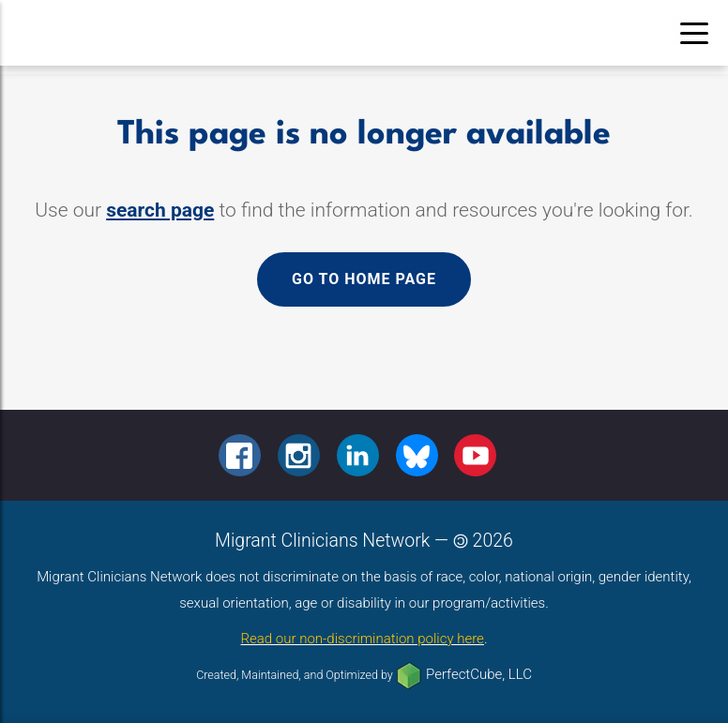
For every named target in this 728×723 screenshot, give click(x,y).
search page (160, 210)
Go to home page (364, 279)
